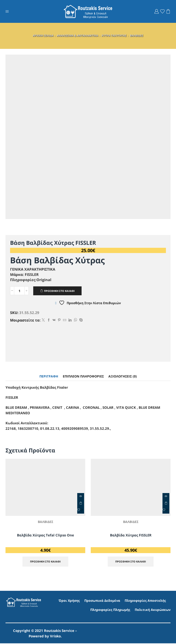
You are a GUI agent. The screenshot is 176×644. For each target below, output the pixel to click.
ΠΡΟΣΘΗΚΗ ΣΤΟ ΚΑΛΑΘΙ (61, 291)
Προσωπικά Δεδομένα (102, 601)
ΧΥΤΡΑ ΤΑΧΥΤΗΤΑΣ (114, 36)
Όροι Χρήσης (69, 601)
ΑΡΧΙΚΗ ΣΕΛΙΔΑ (43, 36)
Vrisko (55, 637)
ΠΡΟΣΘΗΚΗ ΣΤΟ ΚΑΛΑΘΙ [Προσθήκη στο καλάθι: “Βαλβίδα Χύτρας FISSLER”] (166, 504)
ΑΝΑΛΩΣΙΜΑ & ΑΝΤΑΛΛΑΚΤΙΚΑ (77, 36)
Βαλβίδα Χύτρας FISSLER (131, 535)
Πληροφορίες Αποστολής (145, 601)
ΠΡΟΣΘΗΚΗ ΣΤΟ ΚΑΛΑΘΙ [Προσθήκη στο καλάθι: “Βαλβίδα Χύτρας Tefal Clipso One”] (81, 504)
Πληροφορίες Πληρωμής (110, 610)
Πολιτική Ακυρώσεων (153, 610)
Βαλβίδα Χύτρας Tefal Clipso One (45, 535)
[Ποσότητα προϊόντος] (19, 291)
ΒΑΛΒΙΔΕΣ (137, 36)
